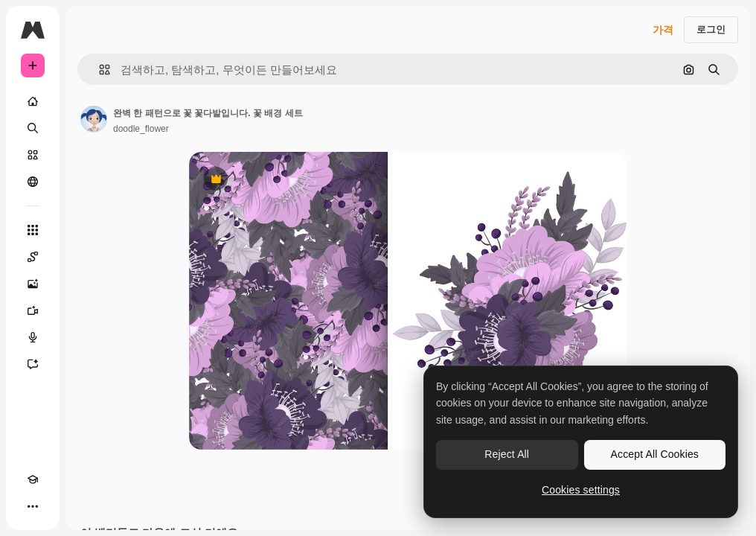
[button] (99, 70)
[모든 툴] (33, 230)
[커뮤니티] (33, 182)
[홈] (33, 101)
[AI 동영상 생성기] (33, 310)
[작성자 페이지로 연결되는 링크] (94, 119)
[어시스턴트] (33, 364)
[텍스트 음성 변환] (33, 337)
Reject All (507, 454)
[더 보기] (33, 506)
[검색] (33, 128)
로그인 (711, 29)
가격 (663, 30)
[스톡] (33, 155)
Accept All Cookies (655, 454)
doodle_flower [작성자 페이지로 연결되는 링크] (141, 129)
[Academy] (33, 479)
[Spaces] (33, 257)
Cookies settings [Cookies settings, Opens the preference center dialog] (581, 490)
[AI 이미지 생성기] (33, 284)
